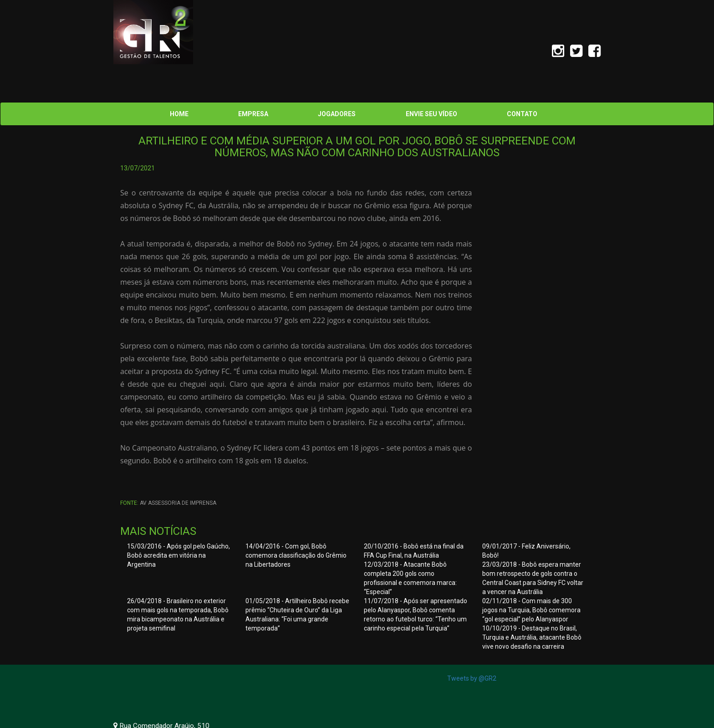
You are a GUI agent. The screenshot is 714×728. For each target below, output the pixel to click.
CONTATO (522, 114)
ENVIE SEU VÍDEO (431, 114)
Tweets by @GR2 (472, 678)
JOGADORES (337, 114)
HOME (179, 114)
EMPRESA (253, 114)
